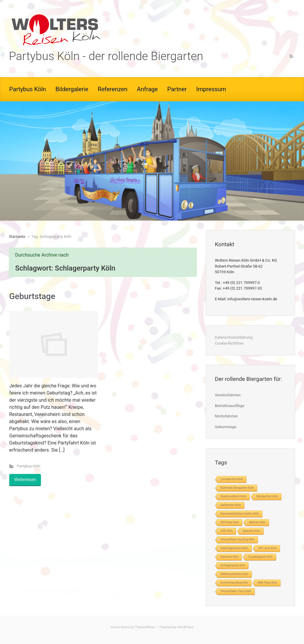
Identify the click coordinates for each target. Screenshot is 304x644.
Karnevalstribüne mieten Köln (240, 514)
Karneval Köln (230, 557)
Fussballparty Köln (260, 557)
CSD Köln (227, 531)
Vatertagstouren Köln (235, 548)
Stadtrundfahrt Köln (233, 496)
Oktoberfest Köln (267, 496)
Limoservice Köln (232, 479)
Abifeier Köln (257, 522)
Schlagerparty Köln (233, 565)
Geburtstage (32, 296)
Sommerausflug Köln (234, 583)
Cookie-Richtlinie (229, 343)
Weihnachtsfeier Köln (235, 574)
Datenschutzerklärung (234, 337)
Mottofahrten (226, 416)
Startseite (17, 237)
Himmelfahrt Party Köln (236, 591)
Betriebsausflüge (230, 406)
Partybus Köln (29, 466)
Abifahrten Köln (231, 505)
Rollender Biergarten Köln (237, 488)
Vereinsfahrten (228, 395)
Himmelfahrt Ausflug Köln (238, 539)
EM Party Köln (230, 522)
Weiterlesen (25, 480)
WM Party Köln (268, 583)
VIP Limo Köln (267, 548)
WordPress (185, 627)
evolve (115, 627)
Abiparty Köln (251, 531)
